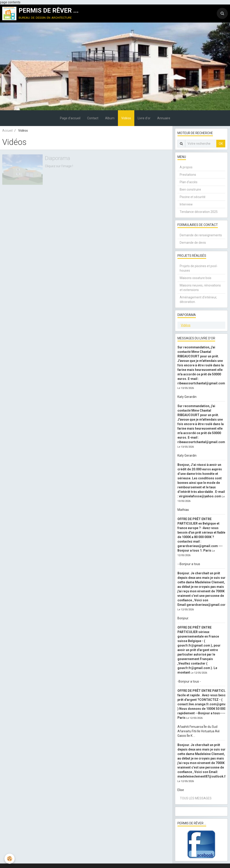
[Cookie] (10, 859)
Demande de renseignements (201, 235)
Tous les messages (196, 798)
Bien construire (190, 189)
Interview (186, 204)
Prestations (188, 175)
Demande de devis (193, 243)
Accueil (7, 131)
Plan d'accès (189, 182)
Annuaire (164, 118)
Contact (93, 118)
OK (221, 144)
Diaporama (57, 158)
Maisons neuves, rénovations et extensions (200, 288)
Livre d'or (144, 118)
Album (110, 118)
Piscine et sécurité (193, 197)
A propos (186, 167)
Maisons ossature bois (196, 278)
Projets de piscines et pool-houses (199, 268)
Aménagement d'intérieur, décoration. (198, 300)
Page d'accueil (70, 118)
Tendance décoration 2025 (199, 212)
